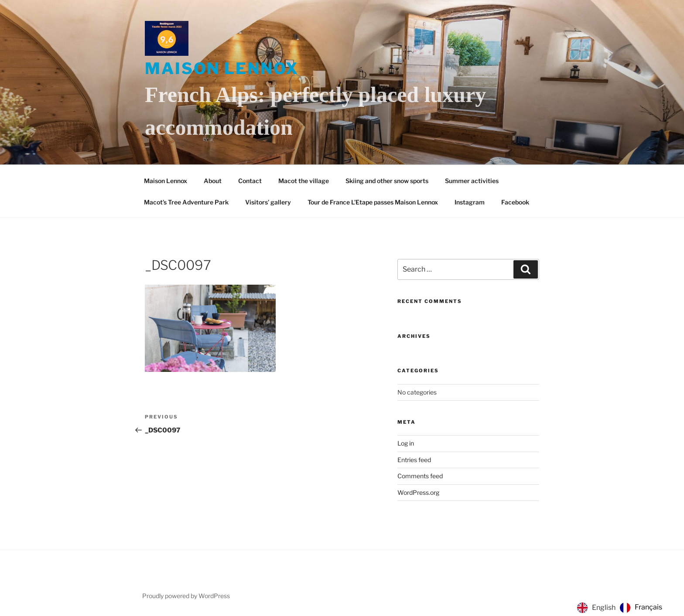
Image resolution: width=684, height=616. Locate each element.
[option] (641, 608)
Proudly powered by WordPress (186, 596)
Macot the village (304, 181)
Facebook (515, 202)
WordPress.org (418, 492)
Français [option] (648, 607)
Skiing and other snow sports (387, 181)
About (213, 181)
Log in (406, 443)
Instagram (470, 202)
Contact (250, 181)
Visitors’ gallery (268, 202)
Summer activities (472, 181)
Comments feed (420, 476)
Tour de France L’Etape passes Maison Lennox (373, 202)
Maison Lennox (222, 68)
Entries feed (414, 460)
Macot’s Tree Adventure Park (186, 202)
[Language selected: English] (622, 608)
